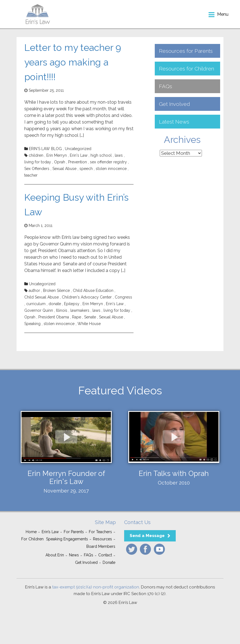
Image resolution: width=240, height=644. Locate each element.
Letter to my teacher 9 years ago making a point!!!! (73, 62)
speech (86, 169)
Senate (90, 317)
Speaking (32, 324)
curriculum (36, 304)
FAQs (166, 86)
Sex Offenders (37, 169)
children (36, 155)
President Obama (54, 317)
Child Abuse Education (93, 290)
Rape (77, 317)
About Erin (55, 555)
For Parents (74, 532)
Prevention (78, 162)
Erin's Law (79, 155)
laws (119, 155)
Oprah (60, 162)
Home (31, 532)
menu (223, 14)
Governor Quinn (39, 310)
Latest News (174, 122)
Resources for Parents (186, 51)
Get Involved (174, 104)
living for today (38, 162)
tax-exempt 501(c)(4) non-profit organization (96, 587)
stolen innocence (111, 169)
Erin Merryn (57, 155)
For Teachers (100, 532)
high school (101, 155)
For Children (32, 539)
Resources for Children (186, 69)
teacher (31, 175)
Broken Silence (56, 290)
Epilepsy (72, 304)
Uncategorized (78, 149)
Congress (123, 297)
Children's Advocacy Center (87, 297)
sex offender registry (108, 162)
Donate (109, 562)
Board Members (101, 546)
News (74, 555)
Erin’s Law (50, 532)
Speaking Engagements (67, 539)
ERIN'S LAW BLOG (45, 149)
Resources (102, 539)
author (34, 290)
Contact (105, 555)
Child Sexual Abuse (42, 297)
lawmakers (80, 310)
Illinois (62, 310)
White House (89, 324)
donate (55, 304)
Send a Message (147, 536)
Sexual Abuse (64, 169)
